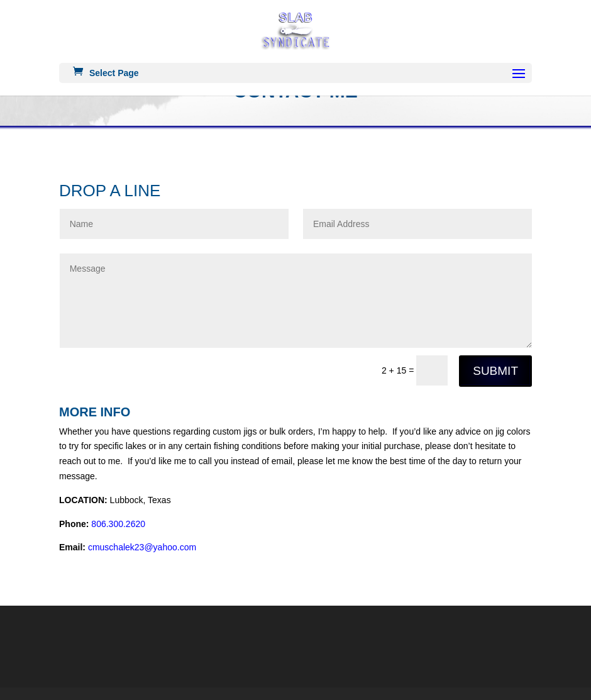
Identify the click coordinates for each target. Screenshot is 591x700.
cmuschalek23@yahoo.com (142, 547)
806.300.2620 (118, 524)
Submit (495, 371)
